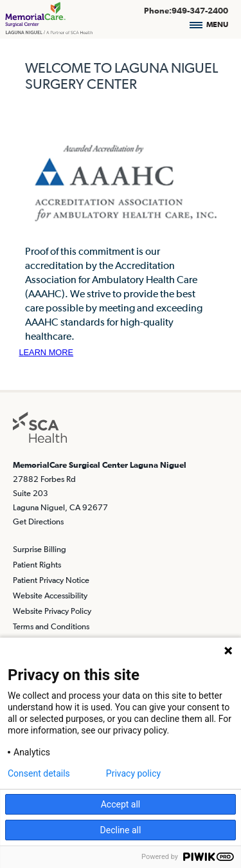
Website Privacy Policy (52, 611)
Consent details (39, 773)
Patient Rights (37, 565)
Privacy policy (133, 773)
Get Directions (38, 522)
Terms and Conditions (51, 626)
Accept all (121, 804)
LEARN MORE (46, 352)
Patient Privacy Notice (51, 580)
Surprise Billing (40, 549)
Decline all (121, 830)
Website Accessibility (50, 596)
